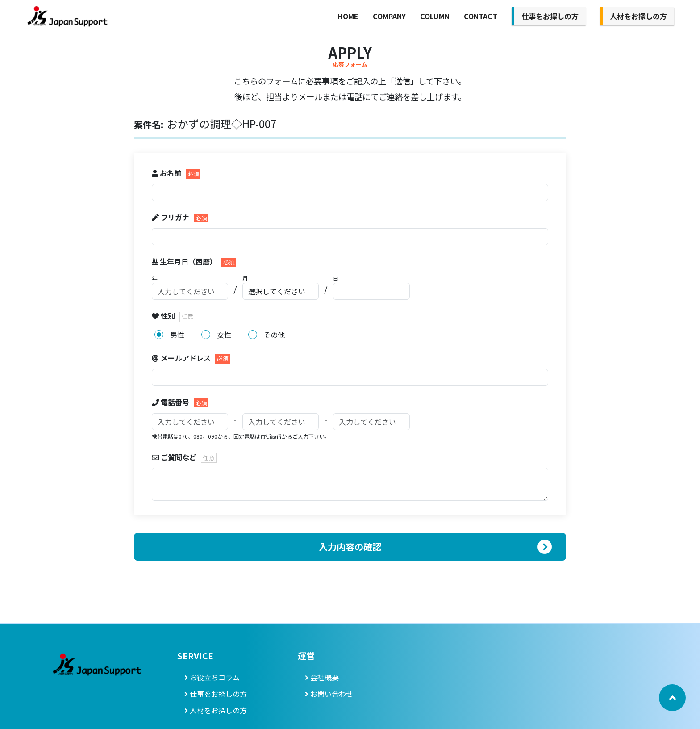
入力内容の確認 (350, 547)
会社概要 (322, 677)
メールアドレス (182, 358)
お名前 (167, 173)
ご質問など (175, 457)
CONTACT (481, 16)
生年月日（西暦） (185, 261)
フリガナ (171, 217)
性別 (164, 316)
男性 (177, 335)
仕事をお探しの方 (550, 16)
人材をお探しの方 (638, 16)
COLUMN (435, 16)
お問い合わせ (329, 694)
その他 (274, 335)
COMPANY (389, 16)
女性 (224, 335)
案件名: (149, 124)
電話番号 (171, 402)
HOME (348, 16)
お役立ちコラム (212, 677)
